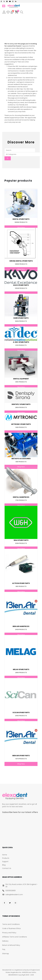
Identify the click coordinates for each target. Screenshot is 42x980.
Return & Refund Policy (11, 945)
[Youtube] (10, 1)
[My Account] (4, 12)
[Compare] (12, 12)
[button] (22, 12)
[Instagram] (13, 1)
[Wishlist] (8, 12)
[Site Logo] (14, 6)
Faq (4, 949)
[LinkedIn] (16, 1)
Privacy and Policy (9, 933)
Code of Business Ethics (11, 928)
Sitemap (6, 954)
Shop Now (21, 227)
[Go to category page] (21, 207)
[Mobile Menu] (4, 6)
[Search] (8, 158)
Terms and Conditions (11, 924)
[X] (4, 1)
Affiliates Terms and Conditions (15, 937)
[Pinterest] (7, 1)
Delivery (5, 941)
